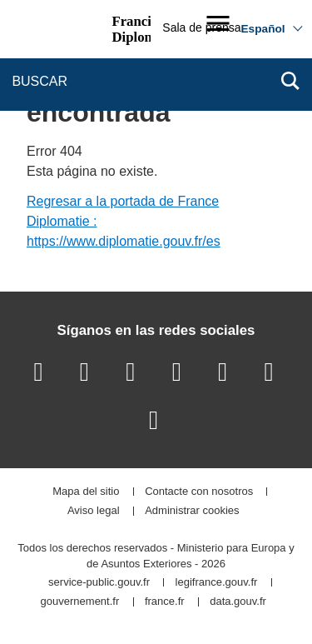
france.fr (165, 602)
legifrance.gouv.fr (217, 583)
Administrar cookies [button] (192, 511)
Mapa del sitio (86, 492)
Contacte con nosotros (199, 492)
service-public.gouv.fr (99, 583)
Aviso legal (94, 511)
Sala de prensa (201, 27)
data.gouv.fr (238, 602)
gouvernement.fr (80, 602)
